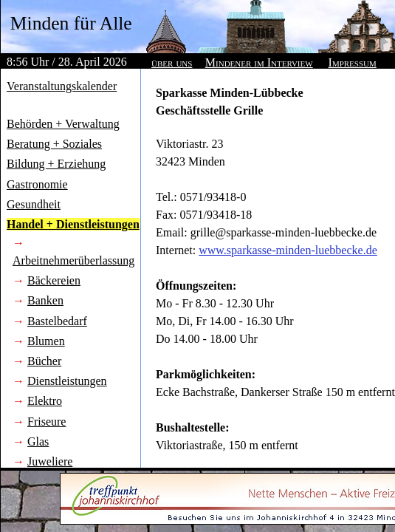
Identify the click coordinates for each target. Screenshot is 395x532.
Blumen (46, 341)
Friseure (47, 422)
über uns (172, 62)
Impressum (353, 62)
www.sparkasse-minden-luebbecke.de (288, 250)
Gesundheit (34, 204)
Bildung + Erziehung (56, 164)
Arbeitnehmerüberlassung (73, 260)
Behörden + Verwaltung (63, 124)
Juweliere (50, 461)
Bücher (44, 361)
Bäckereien (54, 280)
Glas (38, 441)
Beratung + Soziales (54, 144)
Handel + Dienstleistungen (73, 224)
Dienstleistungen (67, 381)
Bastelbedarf (57, 321)
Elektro (45, 401)
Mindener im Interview (259, 62)
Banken (45, 300)
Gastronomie (37, 184)
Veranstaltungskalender (62, 86)
